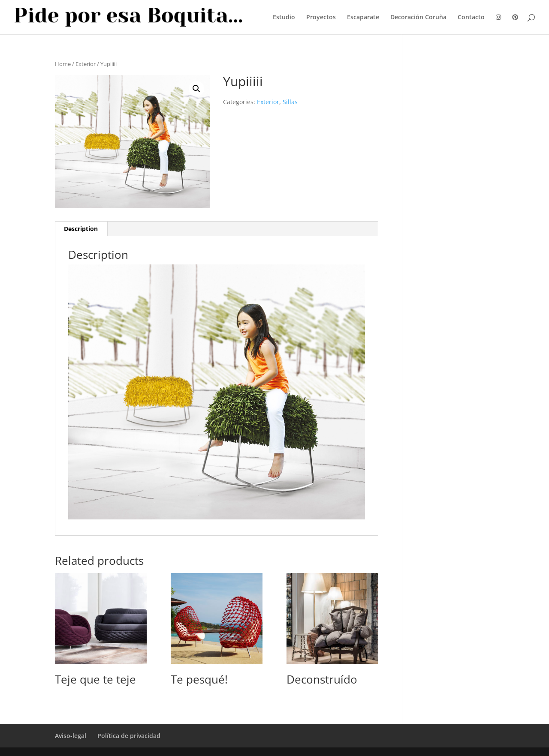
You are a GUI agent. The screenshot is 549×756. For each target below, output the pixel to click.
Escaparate (363, 18)
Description (81, 229)
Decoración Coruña (418, 18)
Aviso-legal (71, 736)
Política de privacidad (129, 736)
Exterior (86, 64)
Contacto (471, 18)
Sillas (290, 102)
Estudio (284, 18)
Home (63, 64)
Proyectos (321, 18)
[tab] (81, 229)
